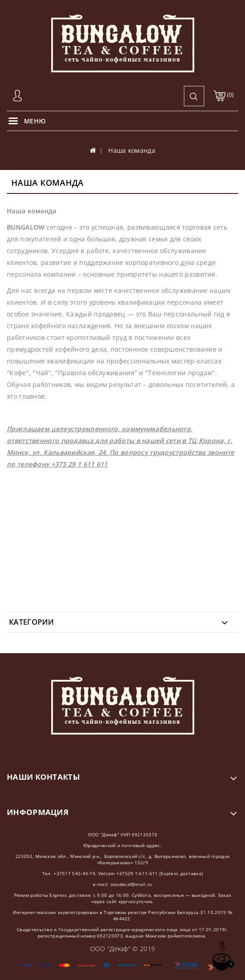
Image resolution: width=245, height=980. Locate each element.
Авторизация (18, 96)
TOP (222, 956)
